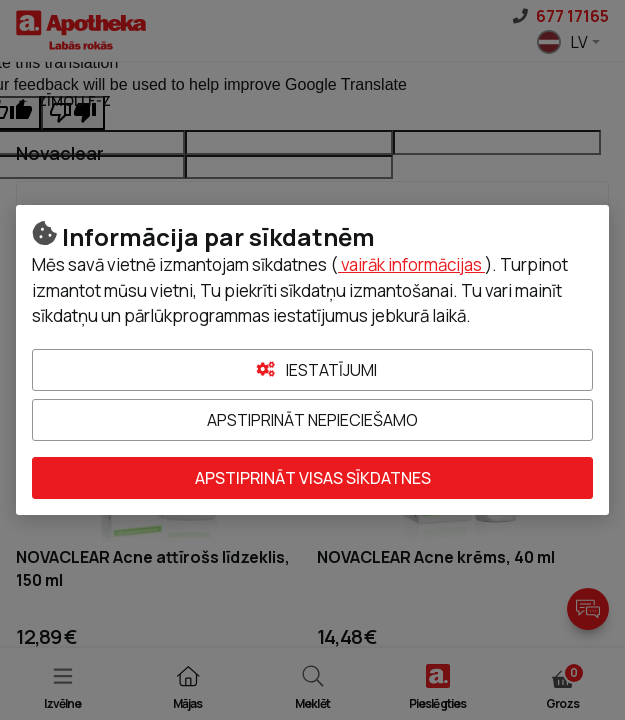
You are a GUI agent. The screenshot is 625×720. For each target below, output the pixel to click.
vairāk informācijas (411, 264)
